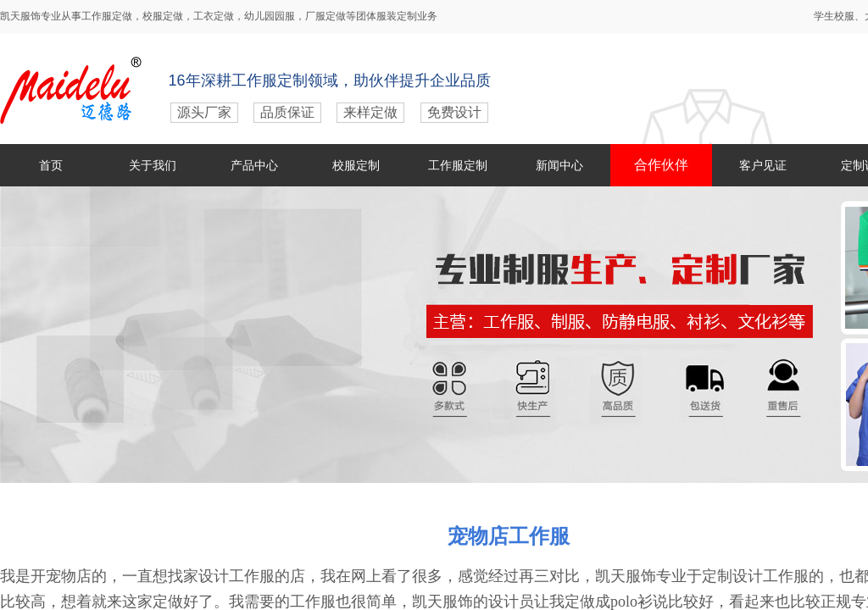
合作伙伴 (661, 165)
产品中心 (254, 165)
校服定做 (163, 16)
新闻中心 (559, 165)
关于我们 (153, 165)
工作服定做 (107, 16)
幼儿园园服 (270, 16)
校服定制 (356, 165)
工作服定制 (458, 165)
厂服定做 (325, 16)
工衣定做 (214, 16)
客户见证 (763, 165)
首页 (51, 165)
